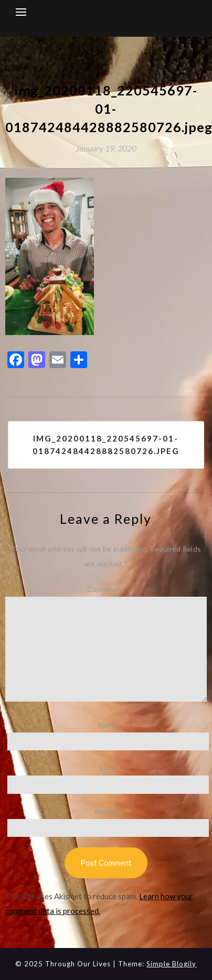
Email (108, 768)
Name (108, 725)
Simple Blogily (171, 964)
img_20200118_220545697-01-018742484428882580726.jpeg (106, 445)
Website (108, 811)
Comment (106, 589)
